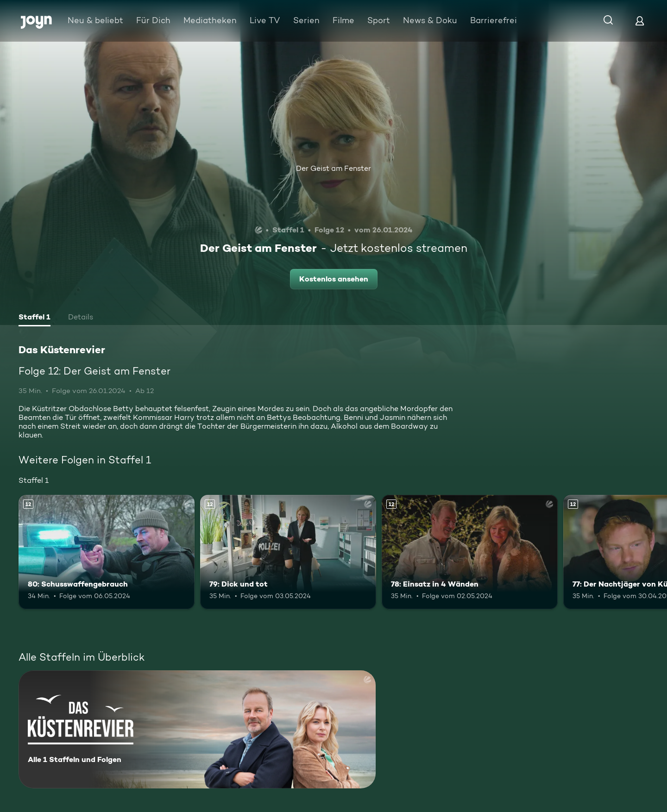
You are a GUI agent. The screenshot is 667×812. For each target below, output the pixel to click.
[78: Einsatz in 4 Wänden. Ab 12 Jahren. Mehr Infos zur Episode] (470, 552)
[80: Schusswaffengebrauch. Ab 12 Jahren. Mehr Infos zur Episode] (107, 552)
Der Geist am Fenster (333, 168)
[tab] (35, 318)
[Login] (640, 21)
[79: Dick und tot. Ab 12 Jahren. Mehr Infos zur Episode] (288, 552)
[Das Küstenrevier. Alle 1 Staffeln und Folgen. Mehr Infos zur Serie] (197, 729)
